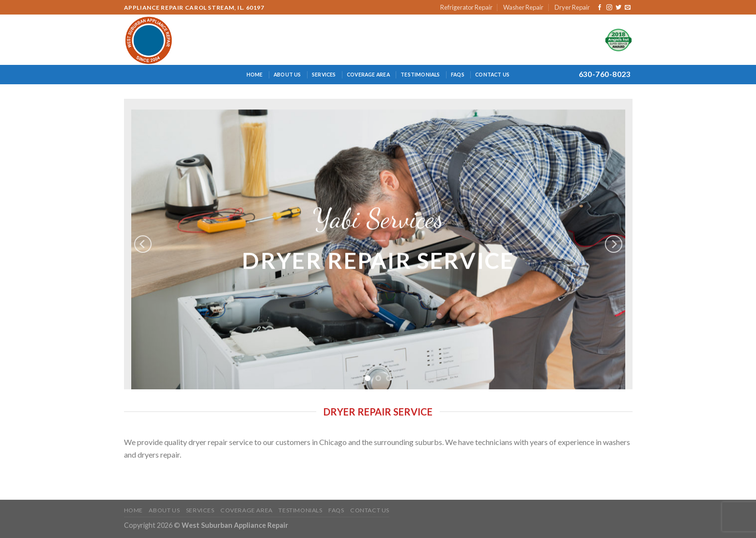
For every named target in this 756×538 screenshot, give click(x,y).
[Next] (614, 244)
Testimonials (420, 75)
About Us (287, 75)
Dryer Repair (572, 7)
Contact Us (492, 75)
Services (324, 75)
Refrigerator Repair (466, 7)
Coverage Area (368, 75)
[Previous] (143, 244)
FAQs (458, 75)
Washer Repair (523, 7)
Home (255, 75)
